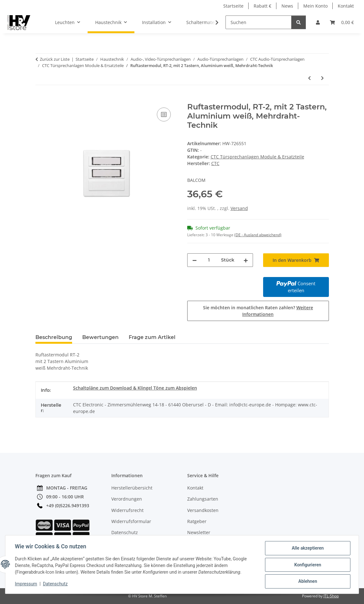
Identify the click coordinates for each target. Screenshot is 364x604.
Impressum (27, 584)
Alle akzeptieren (307, 549)
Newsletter (199, 532)
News (287, 6)
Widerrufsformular (131, 521)
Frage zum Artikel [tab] (152, 337)
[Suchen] (259, 22)
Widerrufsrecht (127, 510)
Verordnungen (127, 499)
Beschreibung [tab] (54, 337)
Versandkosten (203, 510)
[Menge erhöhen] (246, 260)
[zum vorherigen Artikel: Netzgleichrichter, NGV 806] (309, 78)
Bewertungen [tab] (100, 337)
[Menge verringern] (194, 260)
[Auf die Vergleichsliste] (164, 114)
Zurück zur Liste (55, 59)
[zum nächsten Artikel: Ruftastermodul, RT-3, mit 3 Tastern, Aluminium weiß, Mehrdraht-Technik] (322, 78)
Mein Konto (315, 6)
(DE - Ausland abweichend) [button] (258, 235)
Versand (239, 208)
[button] (318, 22)
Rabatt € (262, 6)
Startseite (233, 6)
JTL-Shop (331, 596)
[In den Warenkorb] (40, 99)
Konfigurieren (307, 565)
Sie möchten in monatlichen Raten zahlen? (258, 311)
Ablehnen (307, 582)
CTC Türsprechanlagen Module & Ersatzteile (257, 157)
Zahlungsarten (203, 499)
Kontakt (346, 6)
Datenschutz (56, 584)
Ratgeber (197, 521)
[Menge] (209, 260)
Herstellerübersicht (132, 488)
